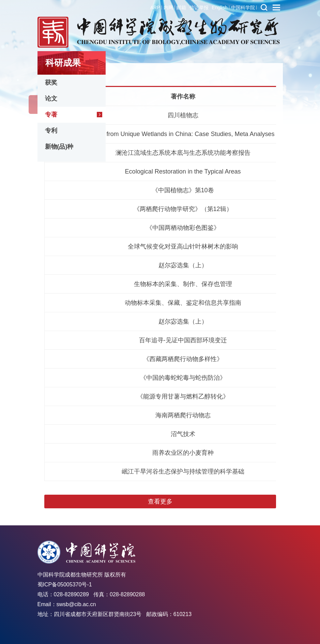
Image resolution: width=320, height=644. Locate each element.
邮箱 (181, 8)
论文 (51, 99)
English (220, 8)
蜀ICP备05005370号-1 (65, 585)
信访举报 (199, 8)
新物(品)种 (59, 147)
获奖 (51, 83)
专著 (51, 115)
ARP (155, 8)
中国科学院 (243, 8)
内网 (168, 8)
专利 (51, 131)
